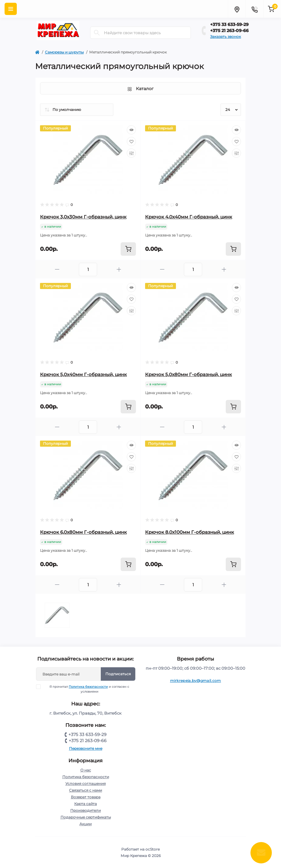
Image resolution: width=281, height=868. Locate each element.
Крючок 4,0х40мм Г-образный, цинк (189, 217)
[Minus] (57, 269)
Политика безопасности (88, 687)
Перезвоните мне (86, 748)
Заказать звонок (226, 37)
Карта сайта (86, 804)
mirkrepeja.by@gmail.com (196, 681)
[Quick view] (131, 130)
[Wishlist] (131, 141)
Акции (86, 824)
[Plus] (119, 269)
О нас (86, 770)
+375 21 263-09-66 (229, 31)
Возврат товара (86, 797)
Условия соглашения (86, 784)
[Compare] (131, 153)
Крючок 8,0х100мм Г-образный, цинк (190, 532)
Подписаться (118, 674)
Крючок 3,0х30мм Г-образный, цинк (83, 217)
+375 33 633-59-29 (229, 24)
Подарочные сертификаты (86, 817)
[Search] (97, 33)
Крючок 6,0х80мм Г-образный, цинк (83, 532)
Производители (86, 810)
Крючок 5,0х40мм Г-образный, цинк (83, 374)
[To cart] (128, 249)
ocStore (153, 849)
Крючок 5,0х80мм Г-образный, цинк (188, 374)
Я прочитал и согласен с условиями (87, 689)
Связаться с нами (86, 790)
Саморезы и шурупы (64, 52)
